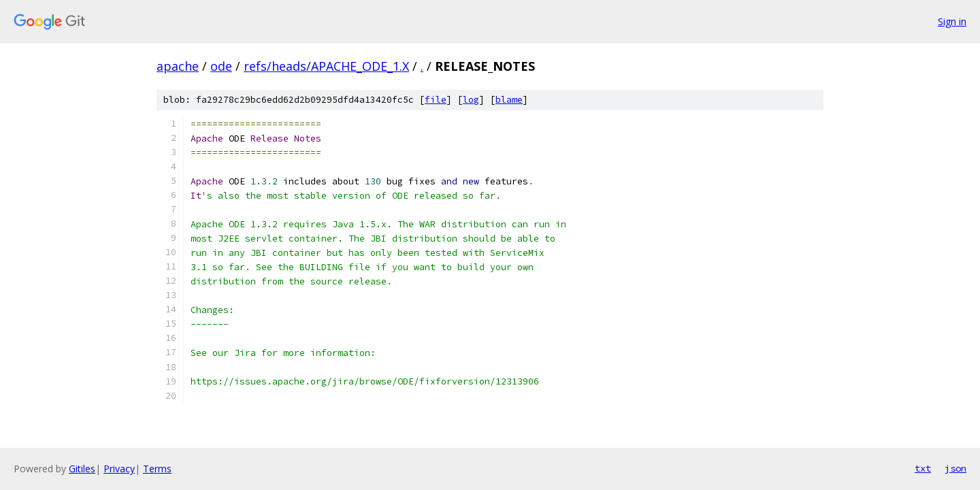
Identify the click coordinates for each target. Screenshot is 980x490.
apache (178, 66)
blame (509, 100)
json (955, 468)
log (471, 100)
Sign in (952, 21)
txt (923, 468)
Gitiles (82, 469)
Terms (157, 469)
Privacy (119, 469)
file (436, 100)
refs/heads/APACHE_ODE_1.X (326, 66)
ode (221, 66)
